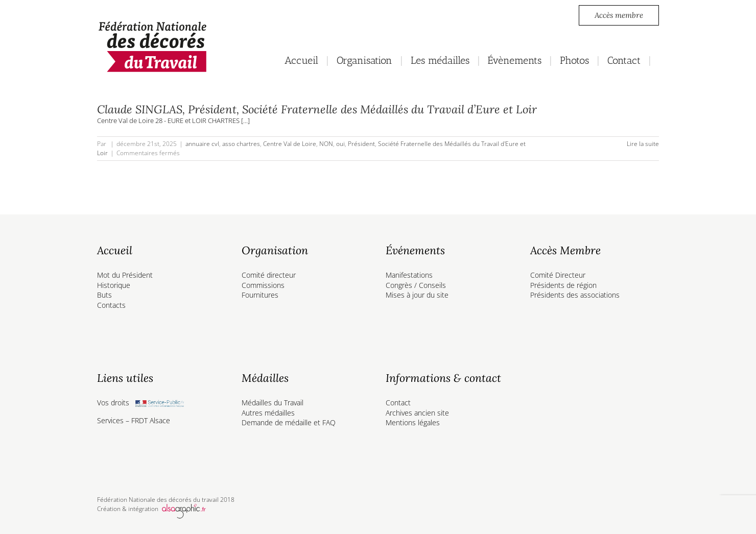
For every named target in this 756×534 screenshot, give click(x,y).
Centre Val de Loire (290, 144)
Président (361, 144)
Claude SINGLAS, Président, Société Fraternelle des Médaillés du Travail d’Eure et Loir (317, 109)
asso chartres (241, 144)
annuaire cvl (202, 144)
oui (340, 144)
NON (326, 144)
